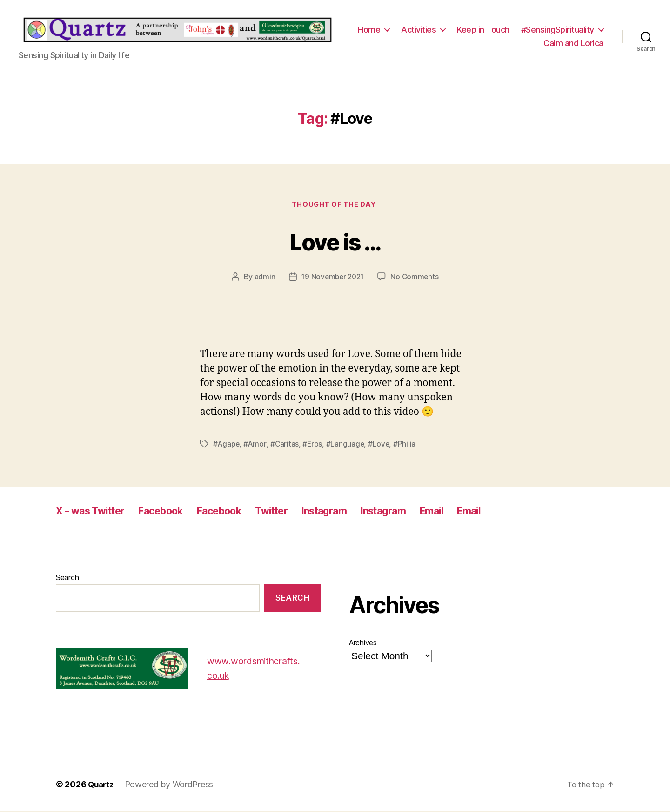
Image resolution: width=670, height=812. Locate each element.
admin (263, 278)
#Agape (227, 445)
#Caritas (286, 445)
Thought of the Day (335, 206)
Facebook (175, 512)
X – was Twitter (96, 512)
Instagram (359, 512)
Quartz (102, 786)
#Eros (314, 445)
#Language (347, 445)
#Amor (256, 445)
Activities (419, 30)
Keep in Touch (483, 30)
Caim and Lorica (573, 43)
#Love (381, 445)
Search (67, 579)
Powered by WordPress (171, 786)
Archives (363, 644)
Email (480, 512)
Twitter (300, 512)
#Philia (408, 445)
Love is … (335, 241)
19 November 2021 (332, 278)
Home (369, 30)
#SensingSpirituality (558, 30)
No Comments (416, 278)
